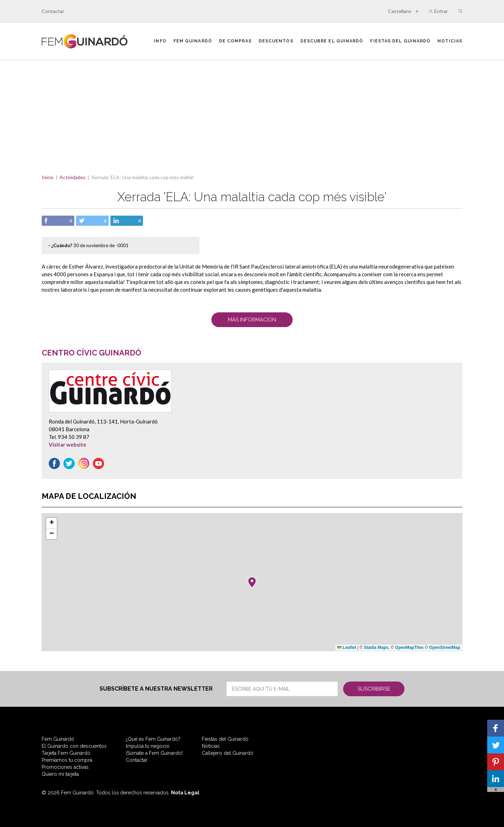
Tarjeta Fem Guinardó (66, 753)
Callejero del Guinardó (228, 753)
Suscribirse (374, 689)
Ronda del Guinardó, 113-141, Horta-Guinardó (103, 421)
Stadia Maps (376, 648)
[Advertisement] (252, 113)
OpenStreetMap (445, 648)
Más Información (252, 320)
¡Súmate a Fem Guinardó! (154, 753)
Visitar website (67, 445)
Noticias (450, 41)
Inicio (48, 177)
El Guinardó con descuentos (74, 746)
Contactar (53, 11)
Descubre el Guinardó (332, 41)
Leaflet (347, 648)
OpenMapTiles (409, 648)
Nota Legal (185, 793)
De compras (235, 41)
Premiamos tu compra (67, 760)
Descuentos (276, 41)
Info (160, 41)
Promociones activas (65, 767)
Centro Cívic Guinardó (91, 353)
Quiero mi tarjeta (60, 774)
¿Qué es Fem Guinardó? (153, 739)
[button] (252, 582)
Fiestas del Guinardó (400, 41)
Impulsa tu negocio (148, 746)
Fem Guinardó (193, 41)
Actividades (73, 177)
